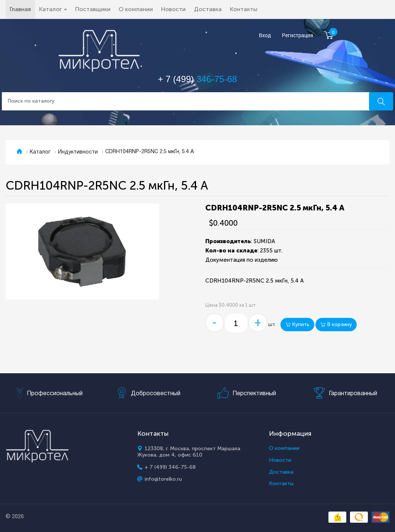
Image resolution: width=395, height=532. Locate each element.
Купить (297, 324)
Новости (173, 9)
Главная (22, 9)
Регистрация (298, 36)
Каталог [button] (53, 9)
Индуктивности (78, 152)
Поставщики (93, 9)
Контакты (244, 9)
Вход (265, 36)
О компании (136, 9)
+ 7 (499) (198, 79)
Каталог (40, 152)
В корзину (336, 324)
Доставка (208, 9)
